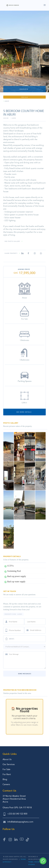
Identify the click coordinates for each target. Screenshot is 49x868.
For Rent (7, 774)
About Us (7, 759)
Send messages (25, 674)
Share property (11, 253)
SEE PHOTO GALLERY (12, 241)
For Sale (6, 769)
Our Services (9, 764)
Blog (5, 779)
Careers (6, 784)
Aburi (7, 101)
